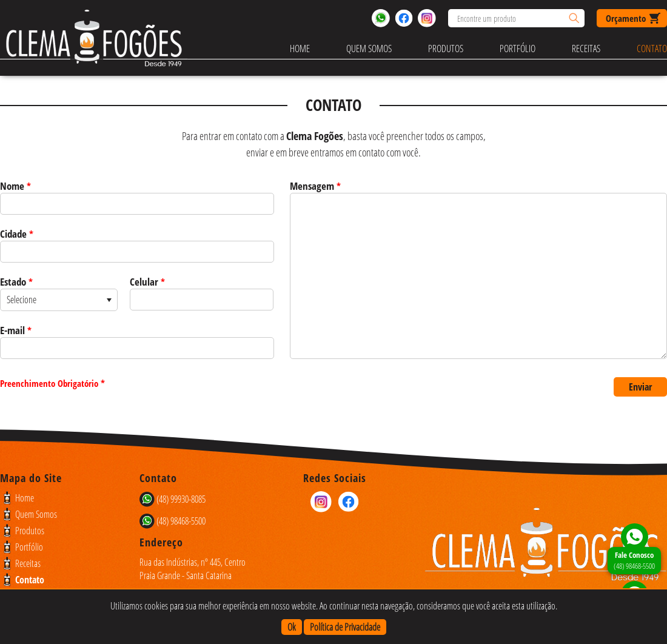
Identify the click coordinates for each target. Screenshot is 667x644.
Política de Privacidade (345, 627)
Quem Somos (369, 49)
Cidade (17, 234)
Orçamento (626, 18)
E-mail (16, 330)
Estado (16, 282)
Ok (292, 627)
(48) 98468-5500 (634, 560)
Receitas (586, 49)
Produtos (446, 49)
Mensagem (315, 186)
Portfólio (518, 49)
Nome (15, 186)
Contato (652, 49)
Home (300, 49)
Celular (147, 282)
